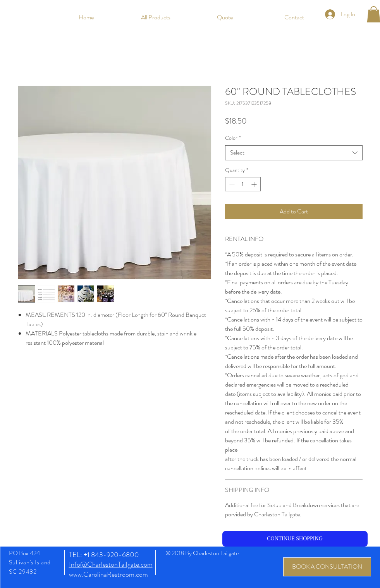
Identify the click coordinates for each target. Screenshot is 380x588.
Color (233, 138)
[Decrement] (231, 184)
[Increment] (255, 184)
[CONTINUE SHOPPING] (295, 539)
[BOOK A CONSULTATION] (327, 567)
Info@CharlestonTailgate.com (111, 564)
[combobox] (294, 153)
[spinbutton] (243, 184)
